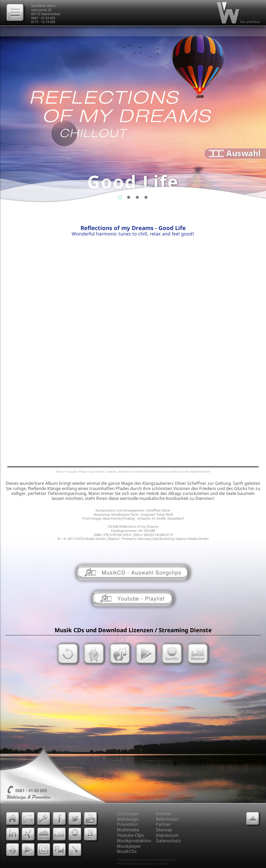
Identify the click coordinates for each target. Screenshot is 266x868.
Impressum (167, 835)
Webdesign (128, 819)
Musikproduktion (134, 841)
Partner (163, 824)
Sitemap (164, 830)
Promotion (128, 824)
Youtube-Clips (131, 835)
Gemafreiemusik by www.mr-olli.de (142, 863)
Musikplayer (129, 846)
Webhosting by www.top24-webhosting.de (147, 860)
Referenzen (167, 819)
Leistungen (128, 814)
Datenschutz (168, 841)
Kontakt (164, 814)
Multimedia (128, 830)
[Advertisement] (133, 283)
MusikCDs (127, 851)
